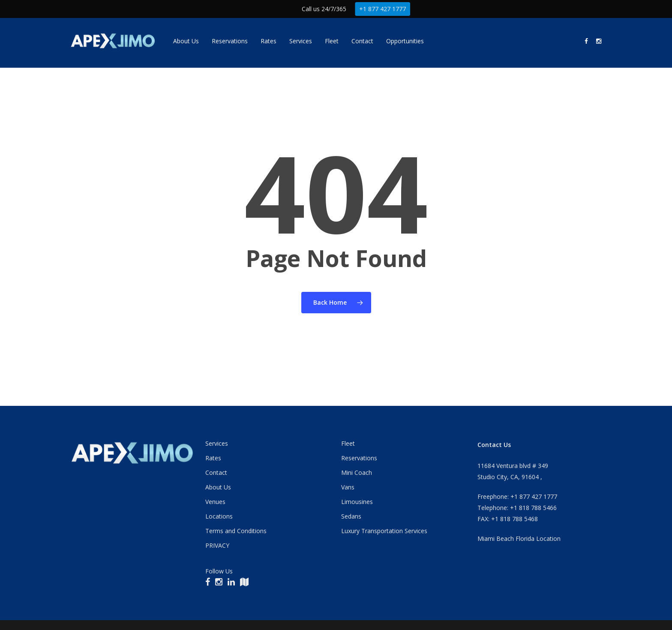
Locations (219, 516)
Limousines (357, 502)
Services (217, 443)
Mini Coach (357, 472)
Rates (213, 458)
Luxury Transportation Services (384, 531)
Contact (216, 472)
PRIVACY (217, 545)
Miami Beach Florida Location (519, 538)
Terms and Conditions (236, 531)
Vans (348, 487)
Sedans (351, 516)
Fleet (348, 443)
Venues (215, 502)
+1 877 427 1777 (383, 9)
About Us (218, 487)
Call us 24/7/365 (324, 9)
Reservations (359, 458)
